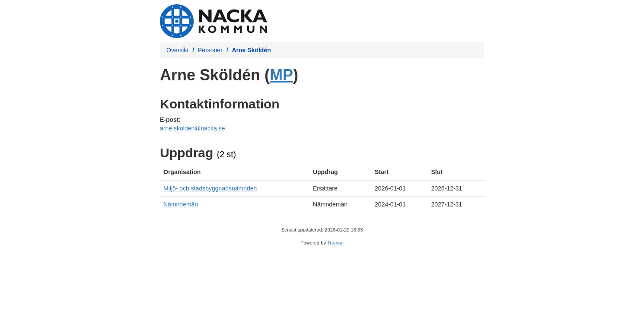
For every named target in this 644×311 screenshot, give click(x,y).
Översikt (177, 50)
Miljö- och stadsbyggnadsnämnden (210, 188)
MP (281, 75)
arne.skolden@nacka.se (192, 128)
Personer (210, 50)
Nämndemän (181, 204)
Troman (335, 243)
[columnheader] (235, 172)
